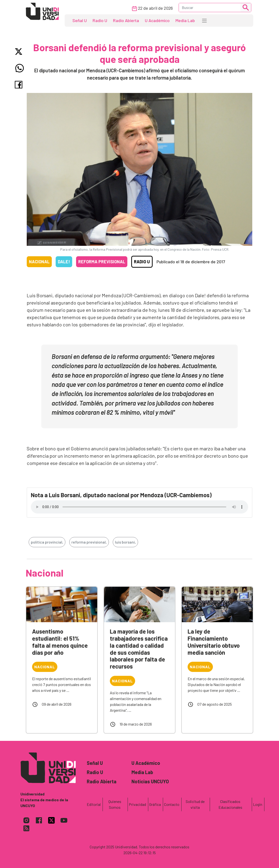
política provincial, (47, 542)
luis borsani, (125, 542)
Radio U (100, 20)
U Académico (157, 20)
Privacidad (137, 804)
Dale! (64, 262)
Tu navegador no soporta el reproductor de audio (139, 507)
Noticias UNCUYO (150, 781)
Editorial (94, 804)
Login (258, 804)
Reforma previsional (102, 262)
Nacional (39, 262)
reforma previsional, (89, 542)
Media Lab (185, 20)
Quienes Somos (115, 804)
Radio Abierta (126, 20)
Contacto (172, 804)
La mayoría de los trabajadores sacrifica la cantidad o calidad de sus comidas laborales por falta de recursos (139, 649)
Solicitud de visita (195, 804)
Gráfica (155, 804)
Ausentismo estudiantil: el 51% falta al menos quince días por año (60, 642)
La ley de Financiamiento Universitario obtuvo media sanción (214, 642)
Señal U (80, 20)
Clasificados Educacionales (230, 804)
